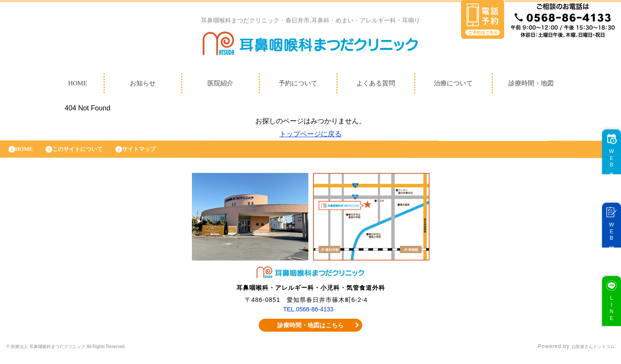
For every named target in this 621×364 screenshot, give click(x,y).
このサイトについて (87, 153)
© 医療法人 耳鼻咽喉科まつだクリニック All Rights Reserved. (87, 353)
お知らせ (143, 85)
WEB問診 (607, 240)
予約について (298, 85)
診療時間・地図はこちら (311, 332)
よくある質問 (376, 85)
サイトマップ (157, 153)
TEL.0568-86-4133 (309, 316)
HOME (78, 85)
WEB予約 (607, 167)
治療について (453, 85)
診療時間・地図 (531, 85)
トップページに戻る (310, 136)
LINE (607, 317)
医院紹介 (220, 85)
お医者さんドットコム (586, 353)
